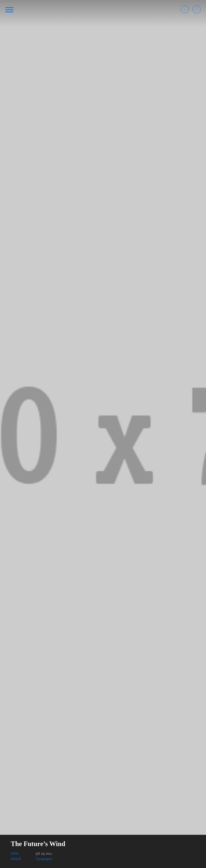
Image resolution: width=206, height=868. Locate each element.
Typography (44, 859)
